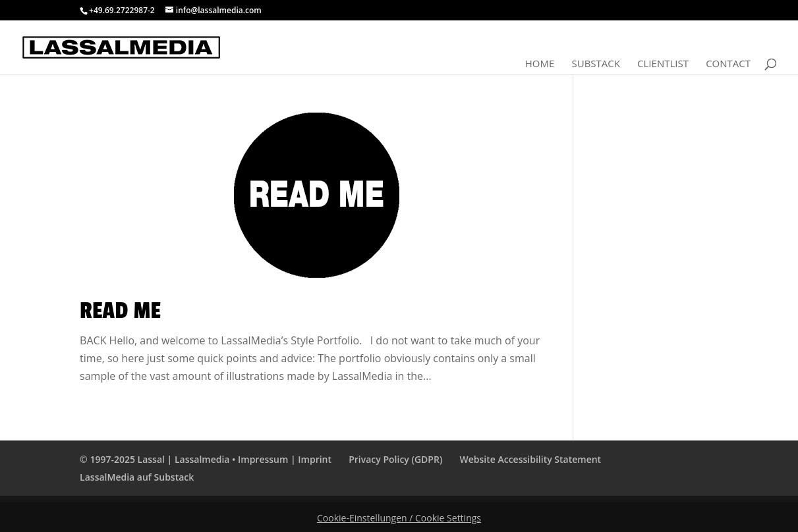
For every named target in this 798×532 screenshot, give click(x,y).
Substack (595, 64)
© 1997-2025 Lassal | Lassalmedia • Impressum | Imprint (206, 459)
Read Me (120, 311)
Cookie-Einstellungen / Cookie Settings (399, 518)
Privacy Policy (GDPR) (395, 459)
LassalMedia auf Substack (137, 477)
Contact (728, 64)
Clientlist (663, 64)
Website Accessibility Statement (530, 459)
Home (540, 64)
